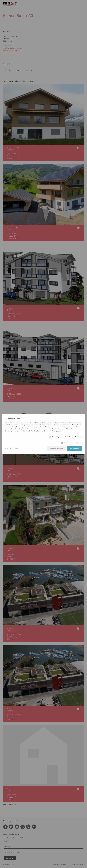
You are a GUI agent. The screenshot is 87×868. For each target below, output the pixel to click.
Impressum (18, 448)
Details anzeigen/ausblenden (73, 443)
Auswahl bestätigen (57, 448)
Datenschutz (9, 448)
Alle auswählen (75, 448)
